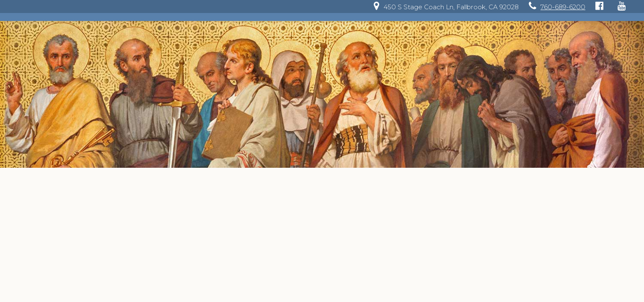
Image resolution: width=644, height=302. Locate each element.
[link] (444, 7)
